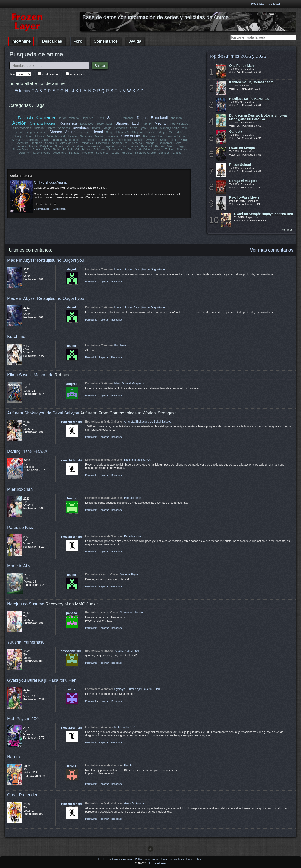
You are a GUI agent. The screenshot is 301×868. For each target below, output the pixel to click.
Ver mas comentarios (272, 250)
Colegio (180, 146)
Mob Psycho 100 (23, 719)
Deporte (24, 153)
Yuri (185, 128)
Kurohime (16, 336)
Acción (19, 123)
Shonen (56, 132)
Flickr (198, 859)
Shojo (110, 132)
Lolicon (91, 140)
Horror (33, 146)
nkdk (71, 689)
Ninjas (185, 140)
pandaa (72, 613)
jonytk (71, 766)
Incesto (72, 136)
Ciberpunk (102, 143)
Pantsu (159, 146)
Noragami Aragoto (243, 181)
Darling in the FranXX (27, 451)
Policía (132, 150)
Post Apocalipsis (146, 153)
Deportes (88, 118)
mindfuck (87, 143)
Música (40, 136)
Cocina (45, 140)
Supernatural (116, 150)
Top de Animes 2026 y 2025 (238, 56)
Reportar (104, 282)
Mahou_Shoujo (169, 128)
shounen (21, 146)
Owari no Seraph (242, 148)
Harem (51, 128)
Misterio (74, 118)
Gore (19, 132)
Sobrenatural (104, 124)
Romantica (68, 123)
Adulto (70, 132)
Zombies (164, 153)
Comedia (46, 117)
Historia (39, 128)
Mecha (160, 123)
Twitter (190, 859)
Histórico (144, 150)
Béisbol (67, 150)
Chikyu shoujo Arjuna (50, 182)
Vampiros (64, 128)
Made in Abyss (21, 566)
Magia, (99, 136)
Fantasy (74, 153)
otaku (174, 140)
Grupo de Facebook (173, 859)
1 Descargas (60, 209)
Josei (29, 136)
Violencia (112, 136)
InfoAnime (21, 41)
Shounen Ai (165, 143)
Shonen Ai (123, 132)
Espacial (84, 132)
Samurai (182, 150)
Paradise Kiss (20, 527)
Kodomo (88, 153)
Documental (106, 140)
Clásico (139, 140)
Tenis (56, 150)
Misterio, (137, 143)
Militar (153, 128)
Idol (160, 136)
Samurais (86, 136)
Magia (107, 128)
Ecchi (137, 123)
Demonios (121, 128)
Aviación (152, 140)
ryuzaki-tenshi (72, 422)
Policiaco (99, 150)
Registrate (258, 4)
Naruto (14, 757)
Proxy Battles (75, 146)
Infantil (96, 128)
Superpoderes (22, 128)
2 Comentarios (42, 209)
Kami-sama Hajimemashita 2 (251, 82)
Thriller (169, 150)
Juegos (158, 150)
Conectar (274, 4)
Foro (78, 41)
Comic (37, 150)
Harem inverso (41, 153)
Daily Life (46, 146)
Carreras (32, 140)
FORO (102, 859)
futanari (57, 140)
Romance (128, 118)
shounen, (177, 118)
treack (71, 498)
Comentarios (106, 41)
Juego (115, 153)
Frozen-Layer (157, 863)
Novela (59, 146)
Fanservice (93, 146)
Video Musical (56, 136)
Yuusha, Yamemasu (26, 642)
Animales (18, 140)
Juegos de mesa (36, 132)
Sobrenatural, (121, 143)
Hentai (98, 132)
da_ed (72, 269)
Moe (170, 146)
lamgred (72, 384)
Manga (150, 143)
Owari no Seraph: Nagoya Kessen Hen (263, 214)
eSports (127, 153)
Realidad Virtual (176, 136)
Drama (142, 118)
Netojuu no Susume (26, 604)
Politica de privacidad (147, 859)
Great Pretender (22, 795)
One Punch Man (241, 66)
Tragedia (109, 146)
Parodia (150, 132)
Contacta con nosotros (121, 859)
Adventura (60, 153)
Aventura (23, 143)
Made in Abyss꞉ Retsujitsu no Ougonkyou (46, 260)
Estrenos (22, 91)
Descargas (52, 41)
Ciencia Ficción (43, 123)
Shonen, (122, 123)
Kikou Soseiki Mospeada (30, 375)
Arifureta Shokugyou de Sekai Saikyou (43, 413)
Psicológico (124, 140)
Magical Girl (166, 132)
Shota (164, 140)
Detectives (87, 124)
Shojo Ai (137, 132)
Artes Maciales (69, 143)
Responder (117, 282)
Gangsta (236, 132)
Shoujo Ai (51, 143)
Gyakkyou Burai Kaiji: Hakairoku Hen (42, 680)
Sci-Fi (148, 124)
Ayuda (135, 41)
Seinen (113, 118)
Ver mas (287, 230)
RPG (47, 150)
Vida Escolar (83, 150)
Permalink (91, 282)
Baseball (146, 146)
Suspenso (102, 153)
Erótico (177, 153)
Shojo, (134, 128)
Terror (62, 118)
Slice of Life (131, 136)
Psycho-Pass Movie (244, 197)
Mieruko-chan (20, 489)
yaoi (144, 128)
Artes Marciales (178, 124)
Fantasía (25, 118)
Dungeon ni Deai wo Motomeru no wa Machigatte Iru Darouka (258, 117)
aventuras (81, 128)
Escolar (122, 146)
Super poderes (74, 140)
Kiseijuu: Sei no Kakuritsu (249, 99)
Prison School (240, 165)
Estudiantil (159, 118)
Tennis (134, 146)
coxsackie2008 (72, 651)
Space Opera (21, 150)
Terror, (179, 143)
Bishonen (149, 136)
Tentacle (37, 143)
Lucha (100, 118)
